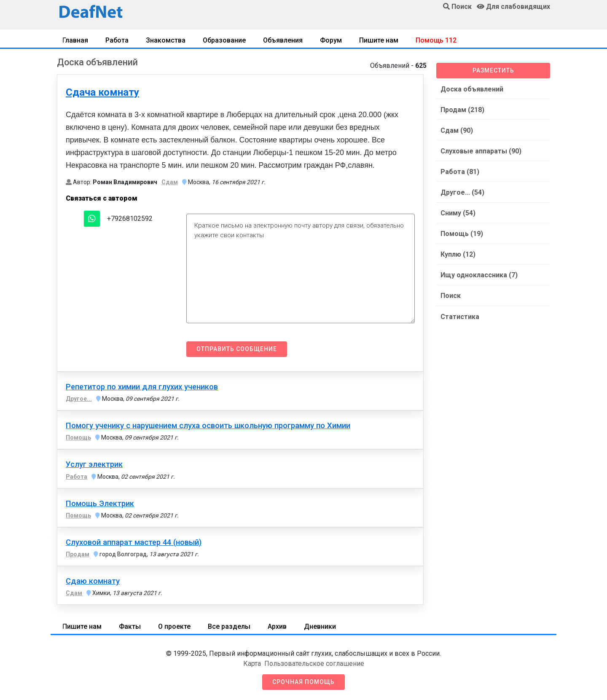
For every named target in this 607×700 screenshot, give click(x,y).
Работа (117, 40)
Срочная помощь (303, 682)
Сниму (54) (457, 210)
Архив (277, 626)
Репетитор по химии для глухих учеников (142, 387)
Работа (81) (459, 170)
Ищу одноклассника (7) (478, 271)
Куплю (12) (457, 251)
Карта (252, 664)
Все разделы (229, 626)
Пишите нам (379, 40)
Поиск (450, 291)
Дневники (320, 626)
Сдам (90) (456, 129)
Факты (130, 626)
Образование (224, 40)
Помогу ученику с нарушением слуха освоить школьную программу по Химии (208, 426)
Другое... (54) (462, 190)
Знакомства (166, 40)
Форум (331, 40)
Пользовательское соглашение (314, 664)
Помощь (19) (461, 230)
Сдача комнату (102, 92)
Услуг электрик (94, 464)
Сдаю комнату (93, 581)
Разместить (493, 70)
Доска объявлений (471, 89)
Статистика (459, 311)
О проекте (174, 626)
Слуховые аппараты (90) (480, 149)
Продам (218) (462, 109)
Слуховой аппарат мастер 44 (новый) (134, 542)
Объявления (283, 40)
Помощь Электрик (100, 504)
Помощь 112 (436, 40)
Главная (75, 40)
